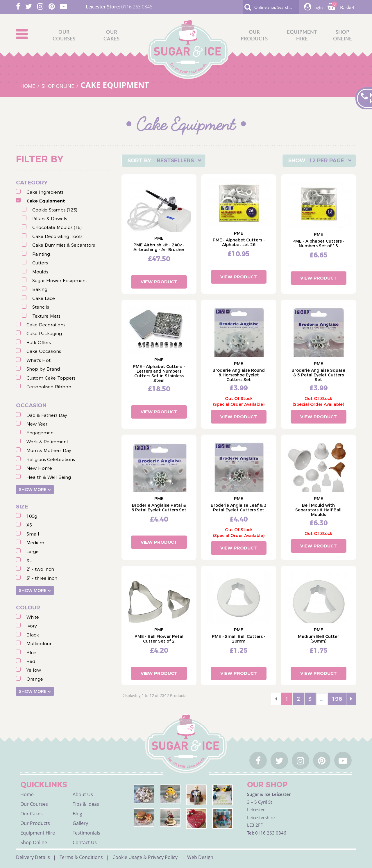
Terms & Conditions (81, 857)
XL (29, 560)
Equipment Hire (38, 833)
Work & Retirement (47, 442)
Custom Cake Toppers (51, 378)
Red (31, 661)
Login (313, 7)
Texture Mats (46, 316)
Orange (35, 679)
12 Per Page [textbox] (327, 161)
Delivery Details (33, 857)
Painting (41, 254)
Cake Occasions (44, 351)
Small (33, 534)
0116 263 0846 (137, 7)
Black (33, 635)
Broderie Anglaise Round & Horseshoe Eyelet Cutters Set (239, 375)
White (33, 617)
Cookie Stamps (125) (55, 210)
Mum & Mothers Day (49, 450)
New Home (39, 468)
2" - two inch (40, 569)
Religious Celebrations (51, 459)
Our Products (35, 823)
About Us (83, 794)
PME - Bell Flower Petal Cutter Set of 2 (159, 639)
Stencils (41, 307)
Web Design (200, 857)
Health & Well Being (49, 477)
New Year (37, 424)
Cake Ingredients (45, 192)
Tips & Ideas (86, 804)
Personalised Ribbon (49, 387)
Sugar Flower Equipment (60, 281)
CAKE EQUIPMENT (115, 85)
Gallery (80, 823)
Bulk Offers (39, 343)
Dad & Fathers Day (47, 415)
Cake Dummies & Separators (64, 245)
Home (27, 794)
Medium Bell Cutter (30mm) (319, 639)
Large (33, 551)
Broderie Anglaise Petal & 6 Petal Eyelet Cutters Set (159, 508)
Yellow (34, 670)
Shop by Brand (43, 369)
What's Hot (39, 360)
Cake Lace (44, 298)
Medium (35, 543)
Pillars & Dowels (50, 219)
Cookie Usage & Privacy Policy (145, 857)
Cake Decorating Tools (57, 236)
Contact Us (85, 842)
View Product (159, 282)
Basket (341, 8)
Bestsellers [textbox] (175, 161)
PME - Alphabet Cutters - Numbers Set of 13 (318, 243)
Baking (40, 289)
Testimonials (86, 833)
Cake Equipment (46, 201)
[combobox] (164, 161)
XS (29, 525)
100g (32, 516)
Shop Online (34, 842)
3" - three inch (42, 578)
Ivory (32, 626)
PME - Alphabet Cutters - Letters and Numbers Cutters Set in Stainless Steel (159, 373)
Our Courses (34, 804)
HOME (28, 86)
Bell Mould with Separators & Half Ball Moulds (318, 510)
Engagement (41, 433)
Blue (31, 653)
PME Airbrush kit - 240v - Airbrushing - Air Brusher (159, 247)
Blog (77, 814)
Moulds (40, 272)
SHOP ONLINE (58, 86)
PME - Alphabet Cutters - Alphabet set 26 (239, 242)
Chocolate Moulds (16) (57, 227)
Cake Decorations (46, 325)
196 (337, 699)
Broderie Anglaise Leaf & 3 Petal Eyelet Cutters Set (239, 508)
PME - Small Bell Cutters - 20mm (239, 639)
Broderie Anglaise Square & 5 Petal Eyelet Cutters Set (318, 375)
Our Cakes (32, 814)
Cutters (40, 263)
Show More (33, 490)
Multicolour (39, 644)
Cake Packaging (44, 333)
